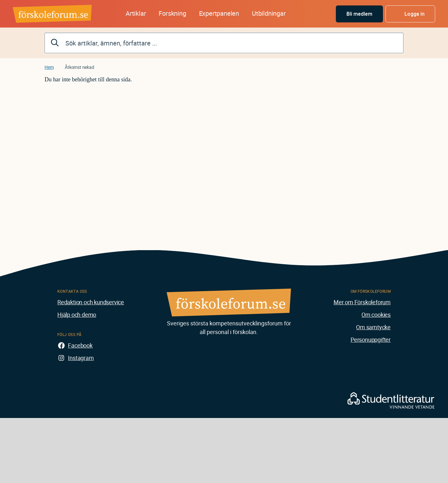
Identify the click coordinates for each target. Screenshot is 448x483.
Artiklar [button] (136, 13)
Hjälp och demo (77, 315)
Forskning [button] (172, 13)
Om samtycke (373, 327)
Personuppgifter (371, 340)
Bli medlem (360, 14)
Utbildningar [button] (269, 13)
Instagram (81, 358)
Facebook (80, 345)
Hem (49, 67)
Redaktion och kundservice (91, 302)
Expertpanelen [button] (219, 13)
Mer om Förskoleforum (362, 302)
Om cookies (376, 315)
